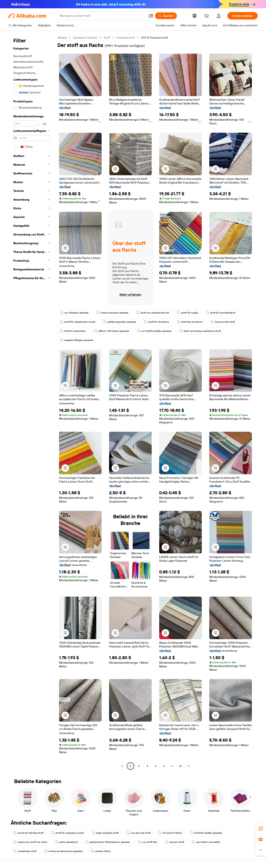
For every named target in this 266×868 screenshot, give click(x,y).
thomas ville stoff (223, 322)
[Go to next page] (189, 766)
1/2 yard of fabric (170, 833)
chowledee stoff (25, 851)
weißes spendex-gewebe (120, 322)
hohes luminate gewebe (112, 313)
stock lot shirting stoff (28, 833)
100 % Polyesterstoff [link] (155, 38)
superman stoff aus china (30, 842)
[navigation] (32, 402)
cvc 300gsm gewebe (74, 313)
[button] (151, 16)
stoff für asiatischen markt (78, 322)
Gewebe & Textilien (85, 38)
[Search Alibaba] (102, 16)
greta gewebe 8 (66, 842)
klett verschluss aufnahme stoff (200, 331)
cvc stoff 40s (147, 842)
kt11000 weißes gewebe (206, 833)
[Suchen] (166, 16)
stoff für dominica (156, 322)
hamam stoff (175, 842)
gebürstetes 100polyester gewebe (108, 842)
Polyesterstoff (126, 38)
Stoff (107, 38)
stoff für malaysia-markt (68, 833)
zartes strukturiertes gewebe (63, 851)
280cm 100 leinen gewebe (112, 331)
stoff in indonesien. (73, 331)
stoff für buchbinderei (221, 313)
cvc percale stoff (139, 833)
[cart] (207, 16)
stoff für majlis (188, 313)
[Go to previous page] (122, 766)
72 (180, 766)
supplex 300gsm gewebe (77, 340)
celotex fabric (101, 851)
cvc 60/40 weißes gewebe (154, 331)
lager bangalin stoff (105, 833)
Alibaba (62, 38)
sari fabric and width (206, 842)
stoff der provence (190, 322)
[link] (261, 829)
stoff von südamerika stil (153, 313)
